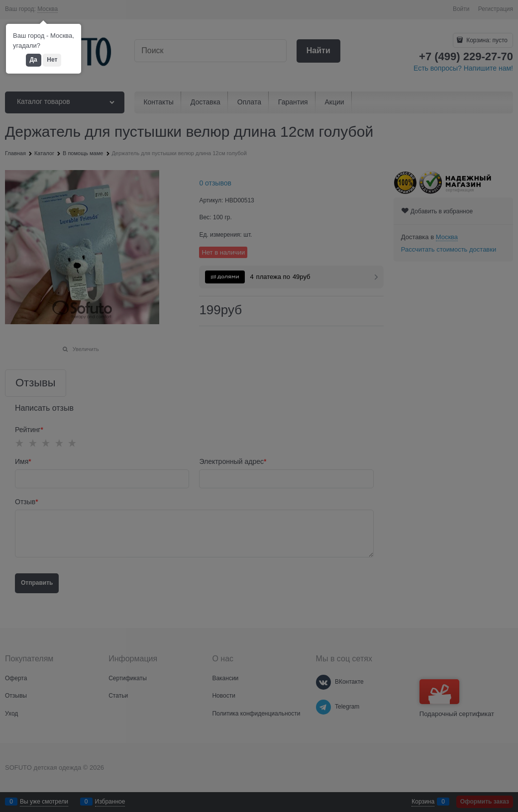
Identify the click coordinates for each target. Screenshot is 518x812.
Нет (52, 60)
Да (34, 60)
